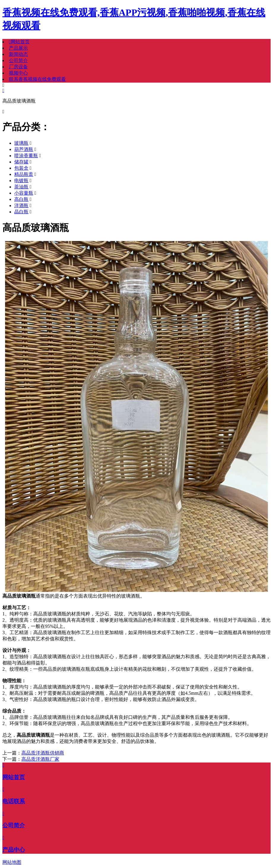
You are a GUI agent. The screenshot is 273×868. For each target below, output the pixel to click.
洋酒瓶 (21, 205)
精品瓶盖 (24, 174)
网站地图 (12, 862)
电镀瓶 (21, 181)
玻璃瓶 (21, 143)
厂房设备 (18, 67)
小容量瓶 (24, 193)
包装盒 (21, 168)
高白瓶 (21, 199)
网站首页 (19, 42)
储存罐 (21, 162)
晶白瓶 (21, 212)
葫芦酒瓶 (24, 149)
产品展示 (18, 48)
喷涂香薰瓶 (26, 156)
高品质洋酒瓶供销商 (43, 753)
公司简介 (18, 60)
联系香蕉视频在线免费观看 (37, 79)
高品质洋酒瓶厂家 (40, 759)
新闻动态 (18, 54)
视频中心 (18, 73)
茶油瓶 (21, 187)
